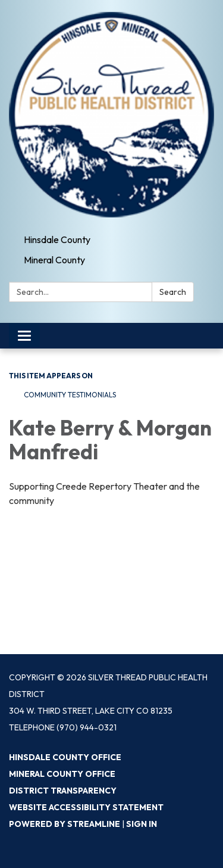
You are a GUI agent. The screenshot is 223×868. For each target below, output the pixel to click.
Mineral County (54, 260)
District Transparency (63, 791)
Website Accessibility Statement (86, 807)
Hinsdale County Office (65, 757)
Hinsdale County (57, 239)
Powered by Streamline (65, 824)
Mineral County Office (62, 774)
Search (173, 292)
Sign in (142, 824)
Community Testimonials (70, 395)
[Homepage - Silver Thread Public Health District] (111, 115)
